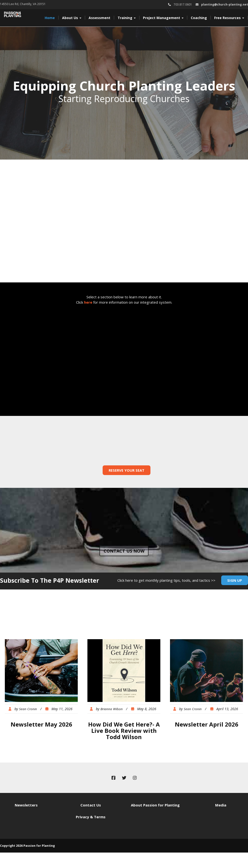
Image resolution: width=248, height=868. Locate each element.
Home (50, 18)
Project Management (163, 18)
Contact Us (91, 805)
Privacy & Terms (91, 817)
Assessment (99, 18)
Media (221, 805)
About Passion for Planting (155, 805)
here (88, 302)
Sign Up (235, 580)
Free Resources (229, 18)
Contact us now (124, 551)
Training (127, 18)
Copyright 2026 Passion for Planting (27, 846)
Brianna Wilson (112, 709)
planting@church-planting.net (225, 4)
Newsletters (26, 805)
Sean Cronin (28, 709)
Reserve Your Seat (127, 470)
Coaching (199, 18)
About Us (72, 18)
